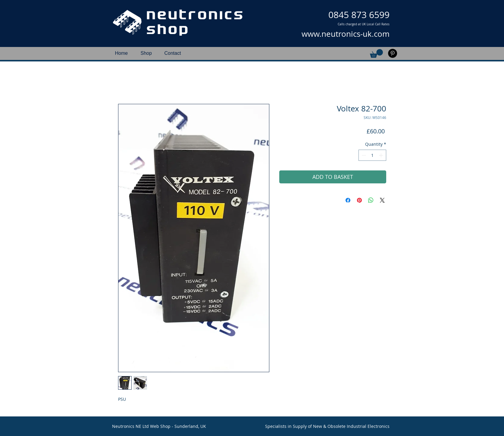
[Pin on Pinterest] (359, 200)
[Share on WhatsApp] (371, 200)
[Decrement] (363, 155)
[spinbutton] (372, 155)
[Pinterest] (393, 53)
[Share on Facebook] (348, 200)
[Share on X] (382, 200)
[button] (376, 53)
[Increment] (382, 155)
